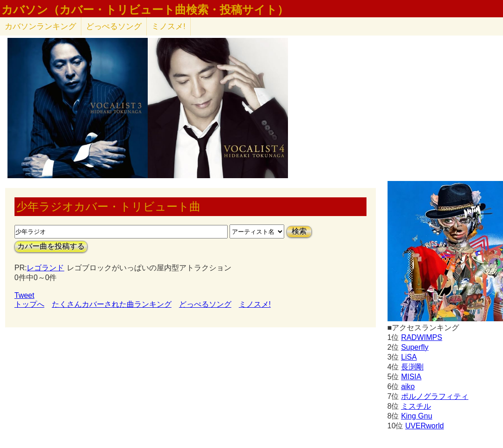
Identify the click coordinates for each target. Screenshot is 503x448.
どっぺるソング (114, 26)
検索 (299, 231)
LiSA (409, 357)
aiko (408, 387)
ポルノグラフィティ (435, 396)
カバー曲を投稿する (51, 246)
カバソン (40, 26)
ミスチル (416, 406)
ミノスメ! (169, 26)
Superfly (415, 347)
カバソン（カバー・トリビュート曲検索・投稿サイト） (145, 10)
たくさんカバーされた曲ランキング (112, 304)
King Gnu (417, 416)
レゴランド (45, 268)
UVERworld (425, 426)
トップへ (29, 304)
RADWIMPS (422, 337)
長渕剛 (412, 367)
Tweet (25, 295)
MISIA (411, 377)
